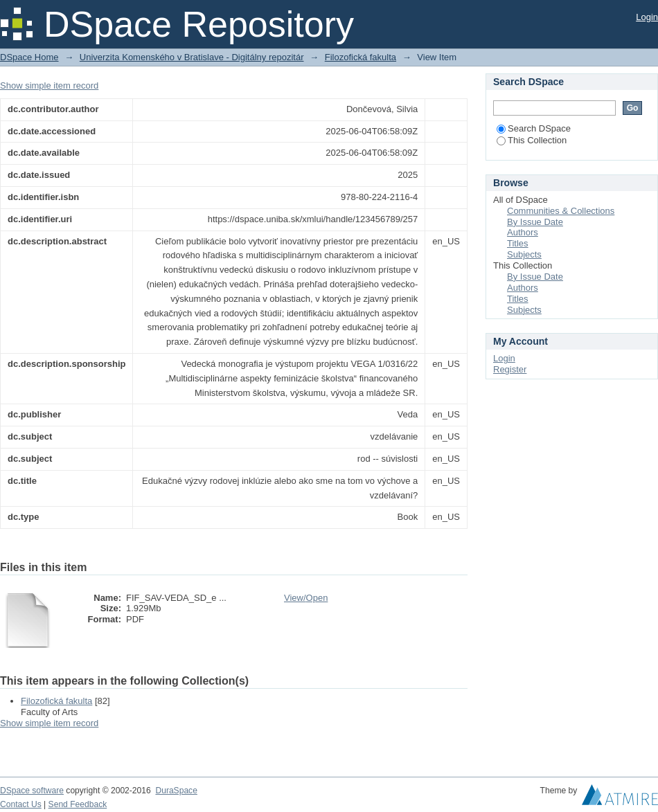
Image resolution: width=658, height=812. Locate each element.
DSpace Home (29, 57)
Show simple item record (49, 85)
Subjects (524, 254)
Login (647, 17)
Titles (518, 243)
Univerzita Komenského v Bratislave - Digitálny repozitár (192, 57)
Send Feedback (78, 804)
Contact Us (21, 804)
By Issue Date (535, 222)
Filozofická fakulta (361, 57)
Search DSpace (534, 128)
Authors (523, 232)
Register (510, 369)
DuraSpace (176, 791)
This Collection (532, 140)
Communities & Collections (561, 211)
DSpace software (32, 791)
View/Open (306, 598)
